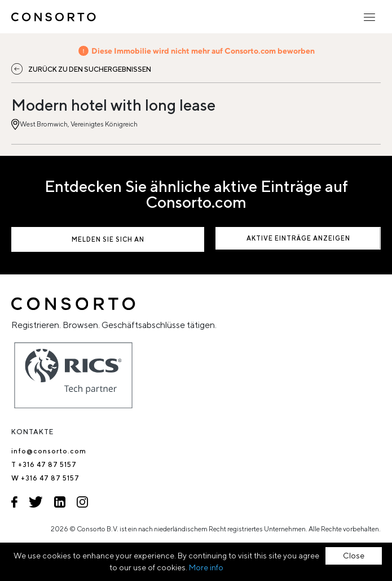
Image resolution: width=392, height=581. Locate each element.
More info (206, 567)
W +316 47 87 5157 (45, 478)
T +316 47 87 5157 (44, 464)
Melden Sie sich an (108, 239)
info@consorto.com (49, 451)
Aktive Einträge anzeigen (298, 238)
